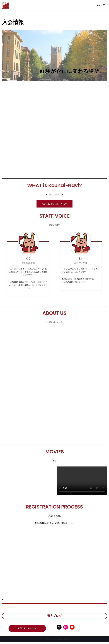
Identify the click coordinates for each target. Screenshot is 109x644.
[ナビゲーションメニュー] (101, 5)
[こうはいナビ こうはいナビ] (5, 5)
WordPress (65, 641)
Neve (41, 641)
